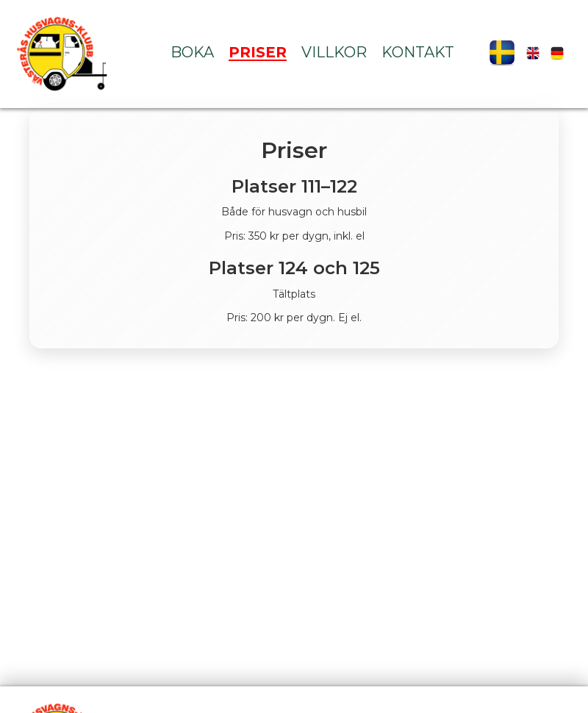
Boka (192, 52)
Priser (258, 52)
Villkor (334, 52)
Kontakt (418, 52)
